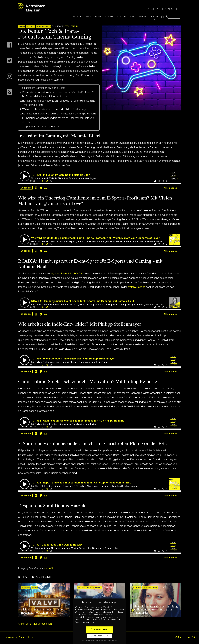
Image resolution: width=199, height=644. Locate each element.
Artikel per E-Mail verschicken (35, 624)
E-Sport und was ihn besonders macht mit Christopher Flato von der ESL (58, 120)
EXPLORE (121, 17)
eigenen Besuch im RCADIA (67, 274)
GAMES (22, 27)
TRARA (98, 17)
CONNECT (155, 17)
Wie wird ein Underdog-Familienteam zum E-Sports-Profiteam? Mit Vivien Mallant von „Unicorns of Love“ (58, 94)
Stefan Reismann (72, 27)
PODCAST (78, 17)
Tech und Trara (43, 27)
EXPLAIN (109, 17)
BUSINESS (26, 588)
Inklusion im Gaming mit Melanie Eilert (44, 88)
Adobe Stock (51, 569)
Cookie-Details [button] (87, 641)
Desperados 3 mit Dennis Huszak (41, 127)
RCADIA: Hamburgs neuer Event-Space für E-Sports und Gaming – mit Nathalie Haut (59, 103)
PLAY (132, 17)
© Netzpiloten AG (185, 638)
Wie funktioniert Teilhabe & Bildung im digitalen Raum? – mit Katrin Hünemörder (155, 610)
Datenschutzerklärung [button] (101, 641)
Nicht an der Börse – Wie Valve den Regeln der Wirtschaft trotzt (43, 611)
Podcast (30, 27)
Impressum (10, 638)
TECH (89, 17)
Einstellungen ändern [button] (99, 636)
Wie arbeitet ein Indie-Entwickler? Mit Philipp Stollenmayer (55, 109)
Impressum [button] (113, 641)
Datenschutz (26, 638)
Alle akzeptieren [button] (100, 630)
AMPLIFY (142, 17)
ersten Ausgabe (136, 287)
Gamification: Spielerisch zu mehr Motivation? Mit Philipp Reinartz (59, 114)
